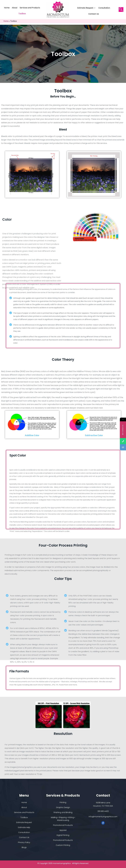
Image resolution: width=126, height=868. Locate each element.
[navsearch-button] (121, 10)
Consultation (104, 8)
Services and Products (30, 8)
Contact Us (94, 14)
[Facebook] (103, 823)
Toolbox (22, 14)
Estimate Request (87, 8)
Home (7, 8)
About (15, 8)
